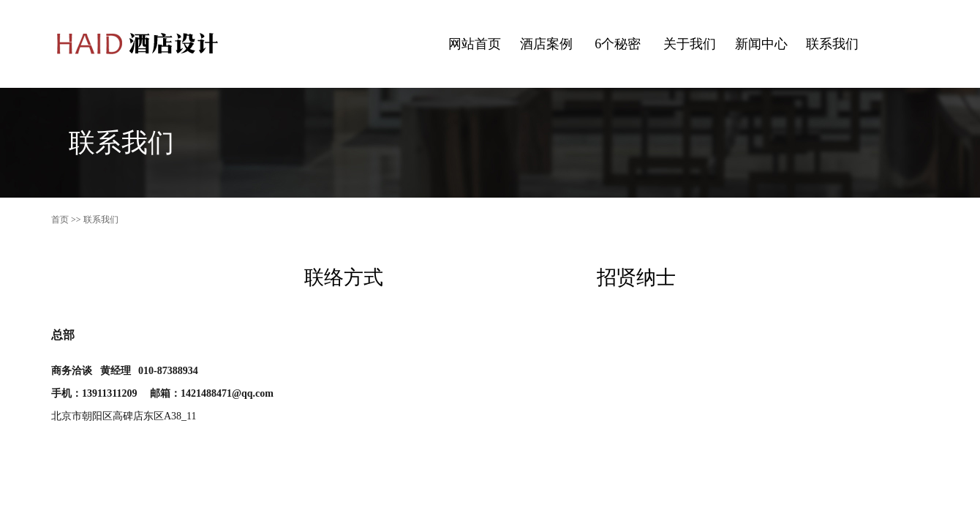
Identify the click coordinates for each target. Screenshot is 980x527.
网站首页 (475, 44)
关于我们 (690, 44)
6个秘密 (618, 44)
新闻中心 (761, 44)
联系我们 (832, 44)
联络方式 (344, 277)
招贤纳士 (636, 277)
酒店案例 (546, 44)
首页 (60, 220)
